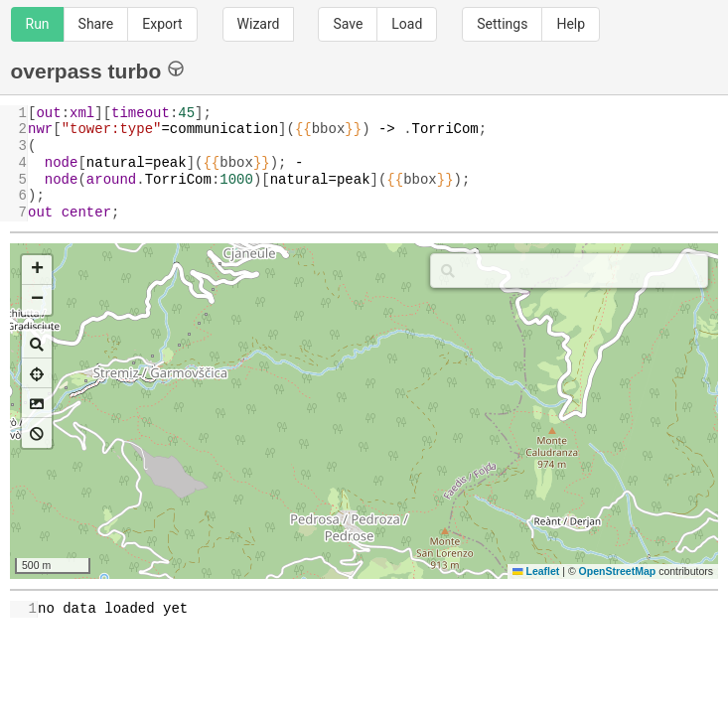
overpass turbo (98, 70)
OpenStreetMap (618, 571)
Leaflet (536, 571)
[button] (37, 270)
